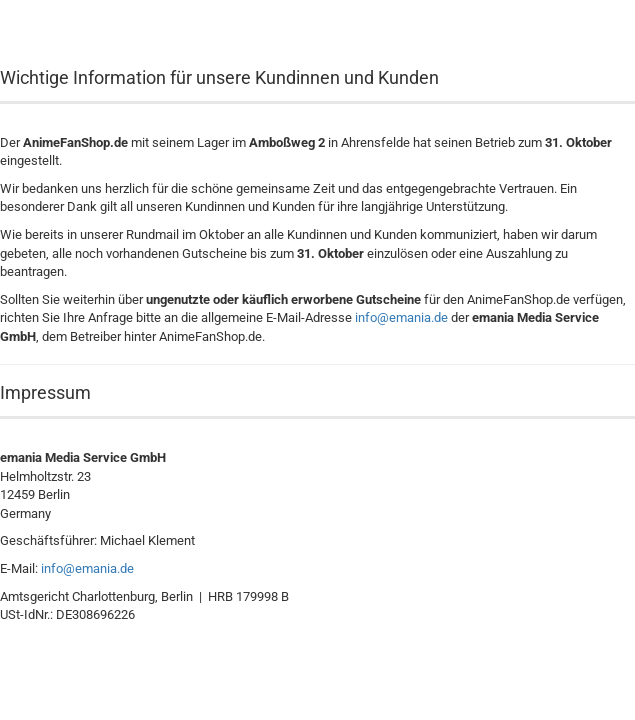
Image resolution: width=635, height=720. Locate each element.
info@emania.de (401, 317)
